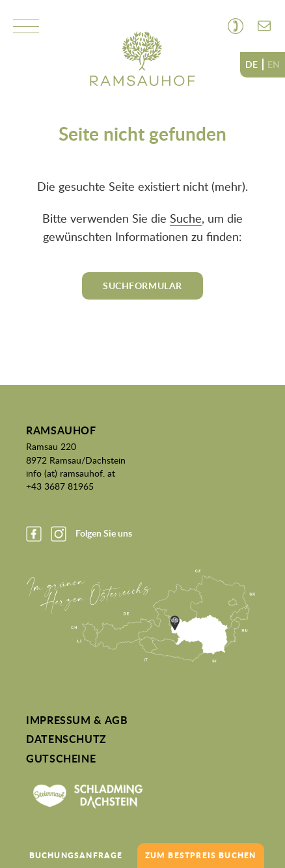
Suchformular (142, 286)
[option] (274, 65)
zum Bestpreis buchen (201, 855)
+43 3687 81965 (60, 486)
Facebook (34, 534)
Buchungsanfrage (76, 855)
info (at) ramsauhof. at (71, 473)
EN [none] (274, 64)
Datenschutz (66, 739)
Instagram (59, 534)
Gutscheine (61, 759)
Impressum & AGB (77, 720)
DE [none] (251, 64)
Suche (186, 218)
